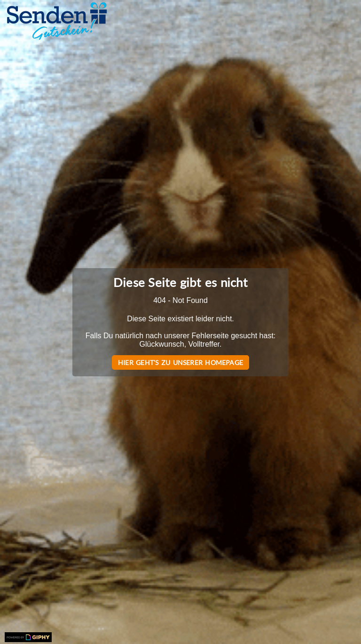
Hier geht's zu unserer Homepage (180, 362)
